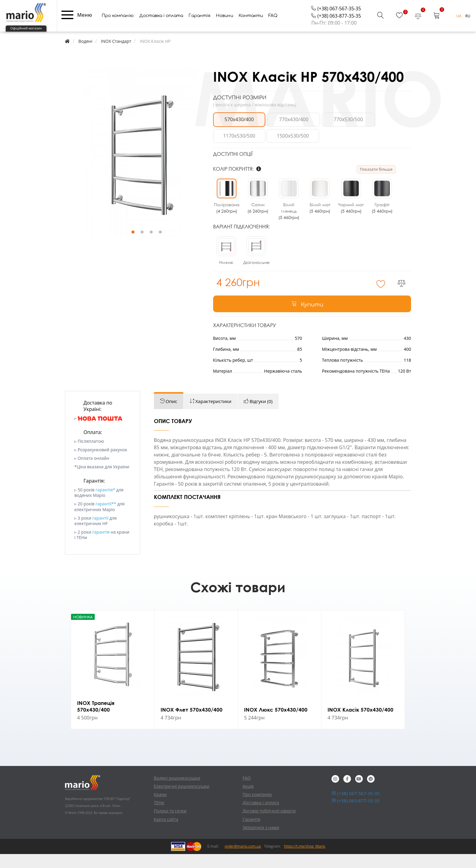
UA (459, 31)
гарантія (101, 546)
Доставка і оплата (161, 31)
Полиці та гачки (170, 825)
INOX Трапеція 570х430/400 (97, 719)
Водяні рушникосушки (177, 792)
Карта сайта (166, 833)
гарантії (100, 532)
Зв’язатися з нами (261, 841)
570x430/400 (237, 135)
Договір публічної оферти (269, 825)
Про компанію (118, 31)
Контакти (251, 31)
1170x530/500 (387, 135)
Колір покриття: (237, 184)
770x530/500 (337, 135)
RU (468, 31)
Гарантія (199, 31)
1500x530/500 (237, 151)
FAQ (273, 31)
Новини (224, 31)
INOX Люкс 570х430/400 (276, 723)
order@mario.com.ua (243, 860)
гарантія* (105, 504)
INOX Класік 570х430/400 (361, 723)
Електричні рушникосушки (182, 800)
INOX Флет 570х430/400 (192, 723)
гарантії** (106, 518)
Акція (248, 800)
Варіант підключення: (241, 242)
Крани (160, 808)
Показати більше (376, 184)
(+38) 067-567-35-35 (335, 23)
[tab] (169, 415)
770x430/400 (287, 135)
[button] (67, 30)
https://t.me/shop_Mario (304, 860)
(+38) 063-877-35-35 (335, 31)
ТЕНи (159, 817)
